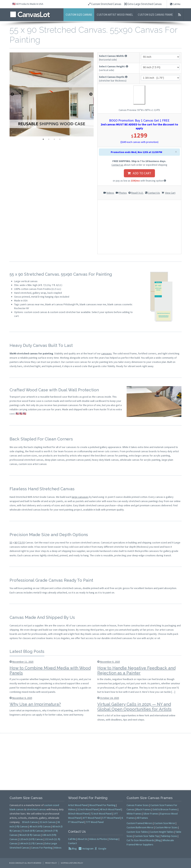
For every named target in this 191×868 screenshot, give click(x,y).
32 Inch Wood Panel (88, 809)
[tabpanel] (52, 94)
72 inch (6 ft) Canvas (33, 831)
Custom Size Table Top (147, 836)
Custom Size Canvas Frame (155, 15)
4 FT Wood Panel (92, 818)
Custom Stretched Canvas (105, 4)
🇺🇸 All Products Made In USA (28, 4)
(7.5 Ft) (21, 542)
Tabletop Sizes (169, 836)
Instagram (88, 849)
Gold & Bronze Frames (165, 809)
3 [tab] (54, 139)
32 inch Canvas (48, 822)
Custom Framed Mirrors (140, 823)
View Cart (170, 193)
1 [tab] (43, 139)
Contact (72, 843)
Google (102, 849)
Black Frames (144, 809)
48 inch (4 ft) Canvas (40, 826)
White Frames (134, 814)
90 (16, 542)
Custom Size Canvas (79, 15)
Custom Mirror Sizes (166, 827)
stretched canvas (36, 809)
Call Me (175, 4)
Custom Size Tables (137, 832)
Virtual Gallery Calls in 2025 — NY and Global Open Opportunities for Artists (134, 707)
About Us (82, 839)
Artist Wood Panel (78, 805)
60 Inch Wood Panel (79, 814)
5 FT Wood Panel (111, 818)
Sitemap (114, 839)
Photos (123, 193)
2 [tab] (49, 139)
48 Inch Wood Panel (110, 809)
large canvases (80, 497)
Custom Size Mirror (165, 823)
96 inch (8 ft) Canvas (30, 835)
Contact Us (154, 193)
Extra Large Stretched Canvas (143, 4)
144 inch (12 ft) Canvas (31, 843)
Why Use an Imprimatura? (35, 704)
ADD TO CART (139, 173)
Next (91, 94)
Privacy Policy (51, 863)
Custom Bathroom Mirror (140, 827)
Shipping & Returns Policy (72, 863)
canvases (106, 353)
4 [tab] (60, 139)
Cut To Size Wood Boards (140, 840)
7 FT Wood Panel (95, 822)
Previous (12, 94)
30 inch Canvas (30, 822)
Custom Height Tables (162, 832)
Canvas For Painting (42, 848)
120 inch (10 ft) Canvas (31, 839)
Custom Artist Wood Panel (115, 15)
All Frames (142, 818)
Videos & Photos (98, 839)
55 (11, 542)
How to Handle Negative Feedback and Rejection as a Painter (136, 670)
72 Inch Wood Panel (101, 814)
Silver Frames (151, 814)
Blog (74, 849)
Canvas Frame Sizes (138, 805)
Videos (110, 193)
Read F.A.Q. (137, 193)
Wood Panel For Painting (102, 805)
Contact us (117, 165)
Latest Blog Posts (27, 651)
